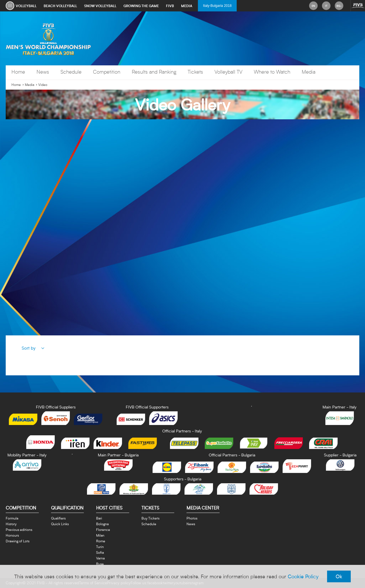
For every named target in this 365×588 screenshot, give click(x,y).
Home (18, 72)
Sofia (100, 552)
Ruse (100, 564)
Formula (12, 518)
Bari (99, 518)
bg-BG (339, 7)
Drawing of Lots (18, 541)
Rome (101, 541)
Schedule (71, 72)
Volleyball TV (228, 72)
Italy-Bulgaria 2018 (217, 6)
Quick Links (60, 524)
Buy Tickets (150, 518)
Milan (100, 535)
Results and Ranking (154, 72)
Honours (12, 535)
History (11, 524)
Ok (339, 576)
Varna (100, 558)
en (313, 6)
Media (309, 72)
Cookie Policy (303, 576)
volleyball (26, 6)
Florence (103, 529)
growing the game (141, 6)
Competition (107, 72)
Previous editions (19, 529)
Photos (192, 518)
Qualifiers (58, 518)
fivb (170, 6)
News (43, 72)
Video (43, 85)
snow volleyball (100, 6)
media (187, 6)
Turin (100, 547)
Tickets (195, 72)
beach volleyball (60, 6)
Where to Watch (272, 72)
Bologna (102, 524)
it (326, 6)
